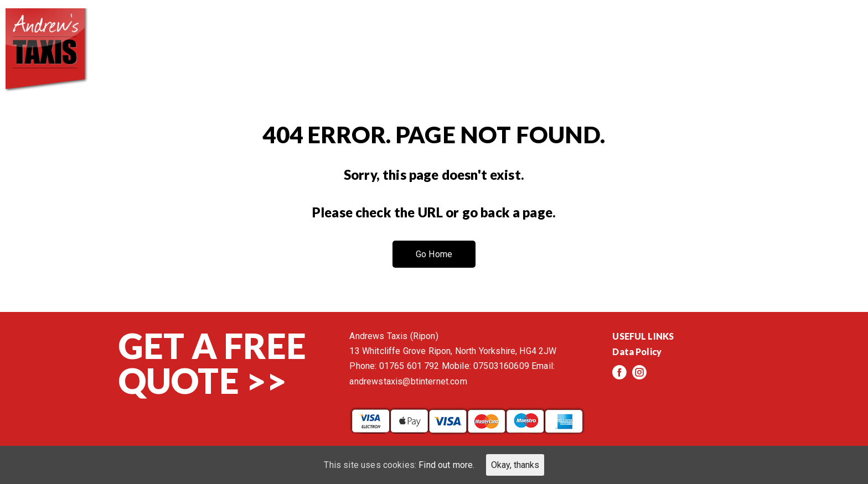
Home (426, 33)
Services (573, 33)
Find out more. (446, 465)
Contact (823, 33)
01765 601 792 (409, 366)
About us (495, 33)
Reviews (647, 33)
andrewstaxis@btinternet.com (408, 381)
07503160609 (501, 366)
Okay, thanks (515, 465)
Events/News (734, 33)
